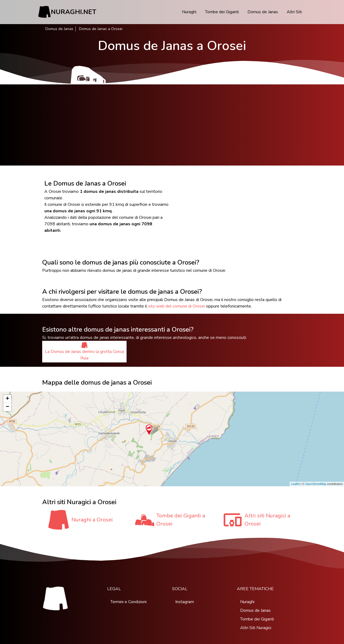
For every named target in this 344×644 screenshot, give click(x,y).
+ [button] (7, 399)
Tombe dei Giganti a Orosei (181, 520)
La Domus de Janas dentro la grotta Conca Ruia (84, 351)
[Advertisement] (172, 125)
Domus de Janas (263, 12)
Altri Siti (294, 12)
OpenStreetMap (316, 484)
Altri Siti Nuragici (256, 628)
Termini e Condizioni (128, 602)
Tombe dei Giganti (222, 12)
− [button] (7, 407)
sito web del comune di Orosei (176, 306)
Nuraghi (189, 12)
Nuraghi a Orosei (92, 520)
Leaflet (295, 484)
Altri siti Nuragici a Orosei (267, 520)
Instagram (185, 602)
